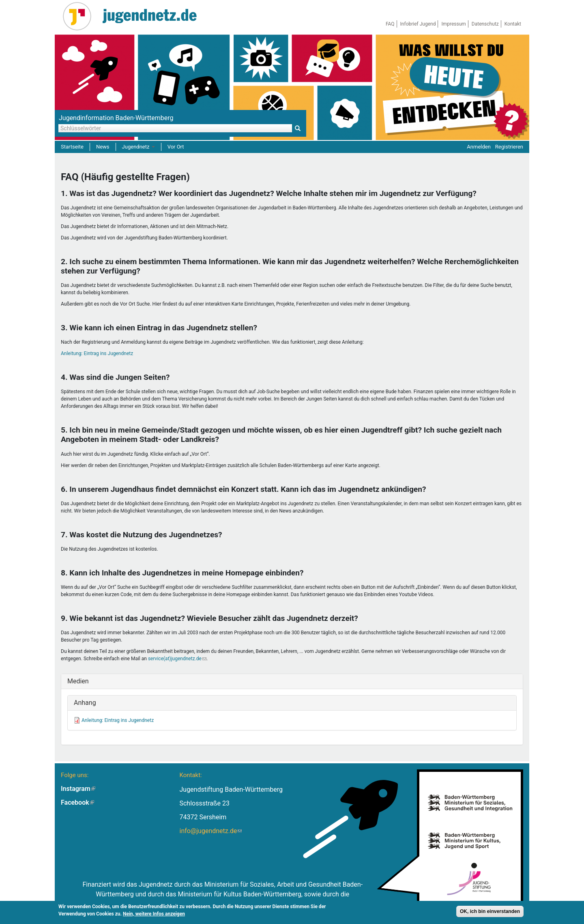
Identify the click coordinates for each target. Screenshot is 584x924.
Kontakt (513, 24)
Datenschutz (485, 24)
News (103, 147)
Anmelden (479, 147)
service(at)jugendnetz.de (177, 659)
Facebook (77, 802)
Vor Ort (176, 147)
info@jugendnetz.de (210, 831)
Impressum (453, 24)
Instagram (78, 789)
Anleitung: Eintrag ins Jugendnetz (97, 353)
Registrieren (509, 147)
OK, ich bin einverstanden (490, 911)
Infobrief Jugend (418, 24)
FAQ (390, 24)
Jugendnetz (138, 147)
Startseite (72, 147)
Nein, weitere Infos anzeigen (154, 914)
